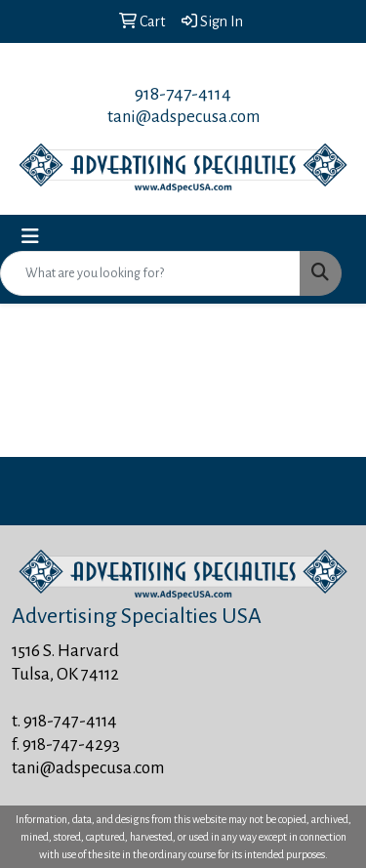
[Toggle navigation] (30, 237)
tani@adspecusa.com (183, 117)
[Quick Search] (150, 273)
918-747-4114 (183, 94)
